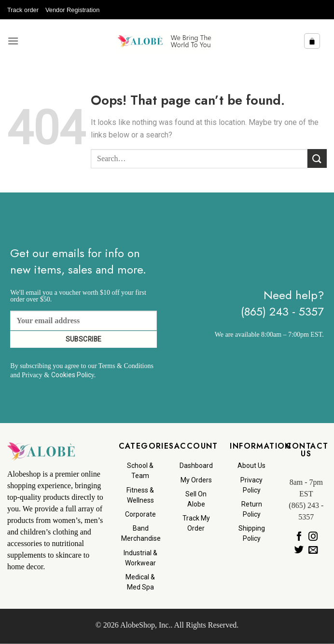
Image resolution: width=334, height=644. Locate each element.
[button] (13, 41)
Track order (23, 10)
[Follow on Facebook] (299, 536)
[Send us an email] (313, 550)
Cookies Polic (71, 375)
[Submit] (317, 158)
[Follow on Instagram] (313, 536)
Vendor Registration (72, 10)
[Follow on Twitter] (299, 550)
